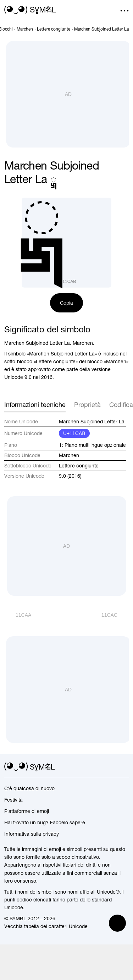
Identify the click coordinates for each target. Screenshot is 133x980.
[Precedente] (18, 615)
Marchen (69, 455)
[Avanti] (115, 615)
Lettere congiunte (79, 466)
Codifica (121, 405)
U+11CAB (74, 433)
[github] (112, 767)
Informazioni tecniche (35, 405)
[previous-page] (25, 29)
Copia (66, 303)
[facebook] (124, 767)
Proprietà (87, 405)
